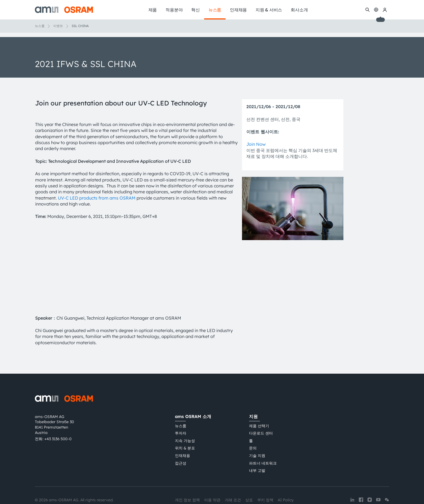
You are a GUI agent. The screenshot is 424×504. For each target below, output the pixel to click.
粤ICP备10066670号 (193, 486)
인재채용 (183, 432)
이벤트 (58, 26)
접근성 (181, 440)
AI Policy (286, 476)
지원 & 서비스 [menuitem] (269, 10)
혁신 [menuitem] (196, 10)
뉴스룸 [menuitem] (215, 10)
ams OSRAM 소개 (193, 393)
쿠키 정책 (265, 476)
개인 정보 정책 (187, 476)
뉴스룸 (40, 26)
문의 (253, 425)
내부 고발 (257, 447)
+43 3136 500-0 (58, 415)
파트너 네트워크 (263, 440)
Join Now (256, 144)
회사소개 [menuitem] (299, 10)
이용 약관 (212, 476)
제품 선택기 (259, 402)
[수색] (367, 10)
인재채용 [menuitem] (238, 10)
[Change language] (376, 10)
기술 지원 (257, 432)
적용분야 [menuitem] (174, 10)
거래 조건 (233, 476)
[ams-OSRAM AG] (64, 10)
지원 (253, 393)
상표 (249, 476)
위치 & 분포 (185, 425)
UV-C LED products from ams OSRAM (97, 198)
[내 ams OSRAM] (385, 10)
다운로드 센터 (261, 410)
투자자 (181, 410)
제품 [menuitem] (153, 10)
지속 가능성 (185, 417)
